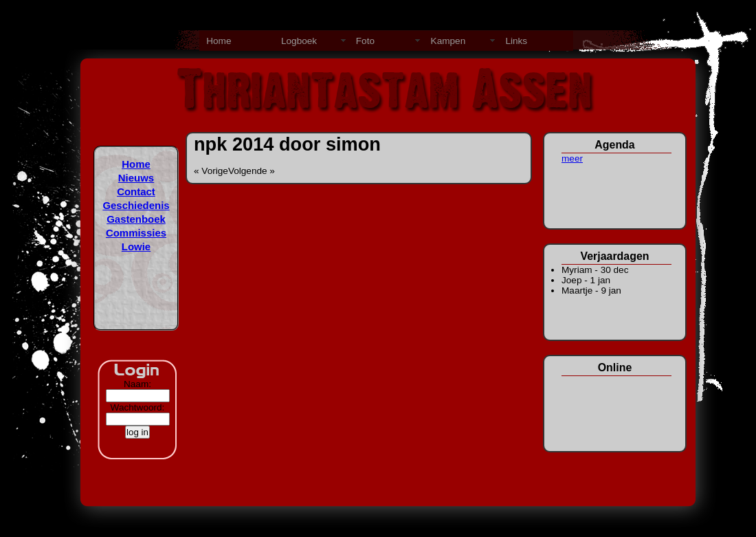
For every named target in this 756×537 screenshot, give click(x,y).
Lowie (136, 246)
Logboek (299, 41)
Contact (136, 191)
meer (572, 158)
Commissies (136, 233)
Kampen (448, 41)
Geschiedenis (136, 205)
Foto (365, 41)
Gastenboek (136, 219)
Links (516, 41)
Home (219, 41)
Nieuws (136, 178)
